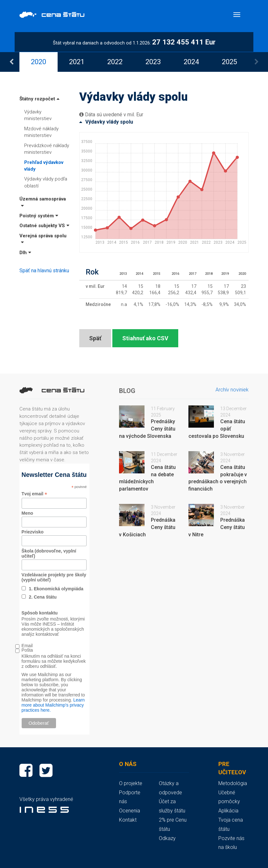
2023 (153, 62)
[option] (39, 62)
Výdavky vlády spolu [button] (106, 122)
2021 (77, 62)
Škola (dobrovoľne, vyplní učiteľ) (49, 553)
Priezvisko (33, 532)
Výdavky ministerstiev (38, 115)
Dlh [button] (25, 253)
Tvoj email (35, 494)
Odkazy (167, 838)
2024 (191, 62)
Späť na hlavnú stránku (44, 271)
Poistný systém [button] (39, 216)
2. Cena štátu (43, 597)
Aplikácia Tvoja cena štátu (231, 820)
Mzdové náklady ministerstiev (41, 132)
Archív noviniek (232, 390)
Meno (28, 513)
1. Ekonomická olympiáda (56, 589)
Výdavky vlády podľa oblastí (46, 182)
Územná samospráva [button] (43, 202)
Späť (95, 338)
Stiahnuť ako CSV (145, 338)
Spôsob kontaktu (40, 613)
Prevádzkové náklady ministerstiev (47, 149)
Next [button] (257, 62)
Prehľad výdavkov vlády (44, 166)
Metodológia (233, 783)
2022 (115, 62)
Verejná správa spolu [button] (43, 239)
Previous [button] (11, 62)
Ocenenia (130, 811)
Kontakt (128, 820)
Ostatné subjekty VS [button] (44, 226)
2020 (39, 62)
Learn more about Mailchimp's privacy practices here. (53, 705)
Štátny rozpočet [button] (39, 99)
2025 (229, 62)
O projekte (131, 783)
